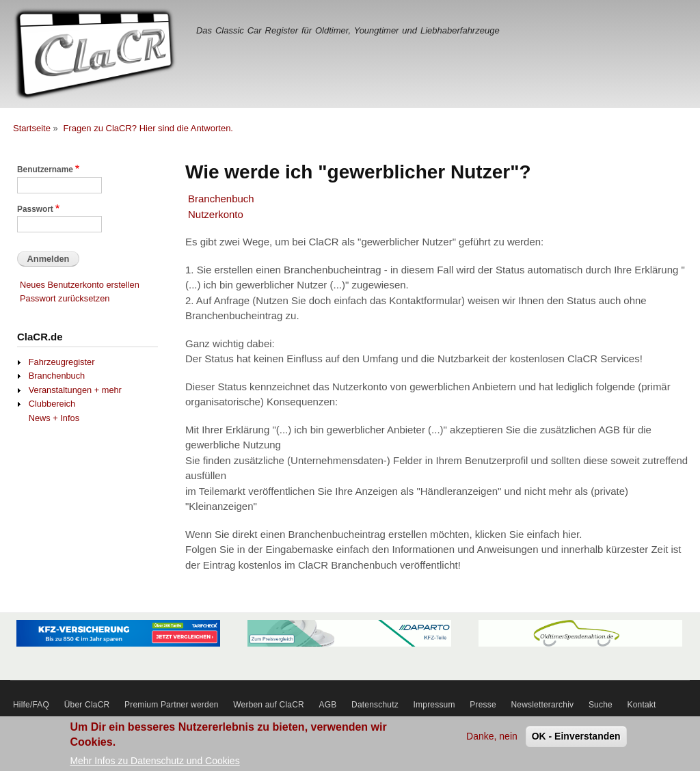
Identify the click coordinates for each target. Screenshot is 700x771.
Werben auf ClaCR (269, 705)
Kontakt (642, 705)
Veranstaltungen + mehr (75, 390)
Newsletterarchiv (542, 705)
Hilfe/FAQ (31, 705)
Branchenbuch (221, 199)
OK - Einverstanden (576, 740)
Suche (601, 705)
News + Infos (54, 418)
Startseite (32, 128)
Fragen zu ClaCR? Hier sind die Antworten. (148, 128)
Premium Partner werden (172, 705)
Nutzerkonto (216, 214)
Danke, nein (492, 740)
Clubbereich (52, 404)
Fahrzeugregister (62, 362)
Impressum (434, 705)
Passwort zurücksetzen (65, 298)
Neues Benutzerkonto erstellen (80, 285)
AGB (328, 705)
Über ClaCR (87, 705)
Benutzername (45, 170)
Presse (483, 705)
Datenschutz (375, 705)
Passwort (35, 209)
